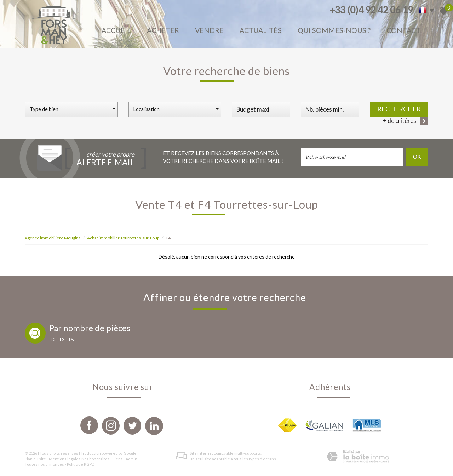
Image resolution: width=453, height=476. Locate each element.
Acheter (163, 30)
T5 (71, 339)
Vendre (209, 30)
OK (417, 157)
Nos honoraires (96, 459)
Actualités (261, 30)
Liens (118, 459)
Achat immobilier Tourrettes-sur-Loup (123, 238)
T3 (62, 339)
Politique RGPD (81, 464)
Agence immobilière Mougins (53, 238)
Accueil (116, 30)
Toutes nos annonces (44, 464)
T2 (52, 339)
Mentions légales (65, 459)
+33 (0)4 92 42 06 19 (371, 10)
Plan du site (35, 459)
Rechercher (399, 109)
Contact (403, 30)
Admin (131, 459)
